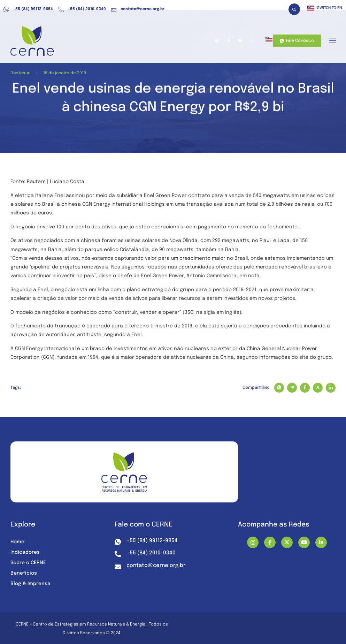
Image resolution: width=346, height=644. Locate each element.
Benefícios (24, 573)
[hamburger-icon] (332, 41)
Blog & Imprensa (30, 584)
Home (17, 542)
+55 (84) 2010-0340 (82, 9)
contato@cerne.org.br (138, 9)
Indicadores (25, 552)
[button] (294, 9)
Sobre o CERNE (28, 563)
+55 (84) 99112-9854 (28, 9)
